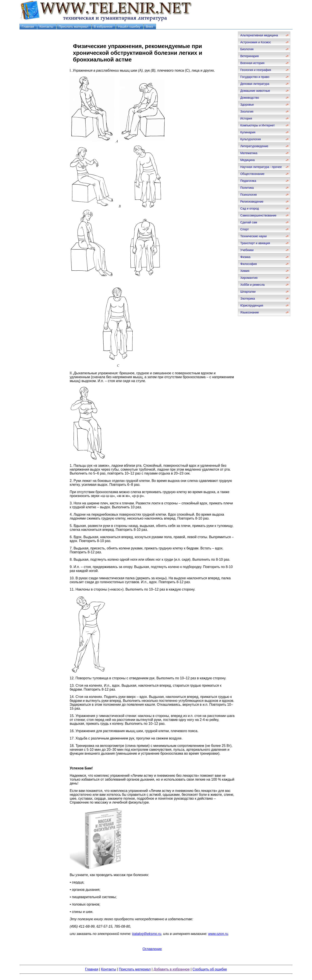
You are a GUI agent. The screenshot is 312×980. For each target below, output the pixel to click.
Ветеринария (249, 56)
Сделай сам (249, 222)
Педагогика (248, 181)
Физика (245, 257)
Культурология (251, 139)
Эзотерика (248, 299)
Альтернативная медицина (259, 35)
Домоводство (250, 98)
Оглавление (152, 949)
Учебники (247, 250)
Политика (247, 188)
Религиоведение (252, 202)
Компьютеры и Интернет (258, 125)
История (246, 118)
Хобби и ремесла (252, 285)
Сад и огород (250, 208)
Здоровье (247, 105)
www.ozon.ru (218, 934)
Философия (249, 264)
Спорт (245, 229)
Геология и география (256, 70)
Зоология (247, 111)
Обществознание (252, 174)
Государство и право (255, 77)
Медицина (248, 160)
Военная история (252, 63)
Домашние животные (255, 91)
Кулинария (248, 132)
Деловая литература (255, 84)
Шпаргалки (248, 292)
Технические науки (253, 236)
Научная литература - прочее (261, 167)
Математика (249, 153)
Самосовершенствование (258, 215)
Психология (249, 195)
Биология (247, 49)
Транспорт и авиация (255, 243)
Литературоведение (254, 146)
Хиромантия (249, 278)
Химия (245, 271)
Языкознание (250, 312)
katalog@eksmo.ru (147, 934)
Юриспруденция (252, 305)
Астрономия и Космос (256, 42)
